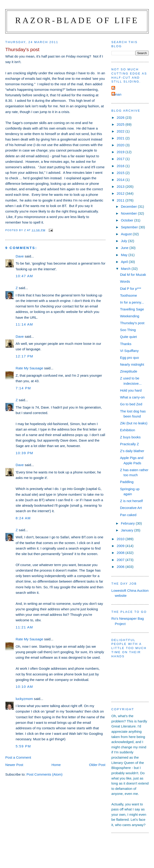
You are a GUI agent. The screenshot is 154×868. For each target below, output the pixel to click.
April (125, 262)
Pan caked (128, 515)
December (129, 206)
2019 (121, 152)
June (125, 248)
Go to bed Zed (131, 404)
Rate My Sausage (29, 368)
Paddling (127, 482)
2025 (121, 124)
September (130, 227)
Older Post (97, 765)
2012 (121, 193)
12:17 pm (24, 356)
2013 (121, 187)
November (129, 213)
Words (125, 281)
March (126, 269)
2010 (121, 539)
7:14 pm (23, 388)
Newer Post (14, 765)
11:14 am (24, 324)
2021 (121, 138)
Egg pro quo (129, 358)
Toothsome (128, 295)
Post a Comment (18, 757)
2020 (121, 145)
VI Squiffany (129, 351)
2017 (121, 159)
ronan (117, 94)
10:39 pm (24, 453)
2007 (121, 560)
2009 (121, 546)
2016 (121, 166)
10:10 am (24, 687)
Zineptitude (129, 371)
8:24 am (23, 518)
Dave (20, 256)
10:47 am (24, 276)
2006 (121, 567)
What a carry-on (132, 397)
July (124, 241)
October (128, 220)
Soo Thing (128, 330)
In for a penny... (132, 302)
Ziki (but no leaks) (134, 423)
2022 (121, 131)
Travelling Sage (132, 309)
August (127, 234)
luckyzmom (24, 699)
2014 (121, 180)
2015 (121, 173)
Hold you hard (131, 390)
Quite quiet (128, 337)
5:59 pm (23, 746)
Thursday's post (132, 323)
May (125, 255)
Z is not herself (131, 501)
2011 (121, 200)
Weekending (130, 316)
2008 (121, 553)
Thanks (126, 344)
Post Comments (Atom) (44, 774)
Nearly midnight (132, 364)
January (128, 530)
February (128, 523)
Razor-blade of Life (77, 20)
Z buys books (130, 437)
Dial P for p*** (131, 289)
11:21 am (24, 627)
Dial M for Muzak (133, 275)
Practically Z (129, 444)
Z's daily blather (132, 451)
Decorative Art (131, 508)
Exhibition (127, 430)
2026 (121, 117)
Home (56, 765)
